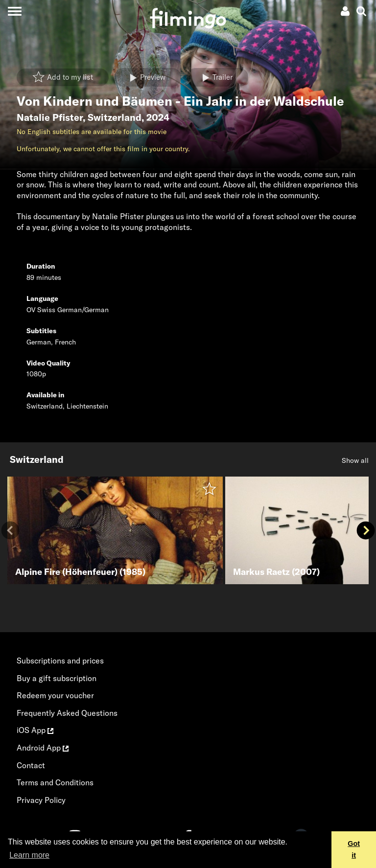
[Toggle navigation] (14, 11)
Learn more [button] (29, 855)
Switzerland (115, 117)
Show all (355, 460)
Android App (43, 748)
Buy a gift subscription (57, 678)
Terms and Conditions (55, 782)
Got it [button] (354, 849)
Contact (31, 765)
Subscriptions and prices (60, 661)
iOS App (35, 730)
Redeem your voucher (55, 695)
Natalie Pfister (50, 117)
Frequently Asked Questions (67, 713)
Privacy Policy (41, 800)
